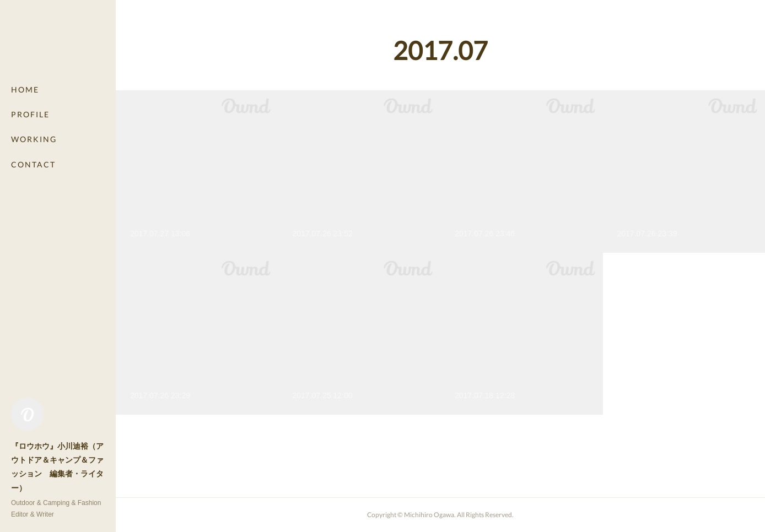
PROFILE (30, 114)
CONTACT (33, 164)
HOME (25, 89)
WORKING (34, 139)
